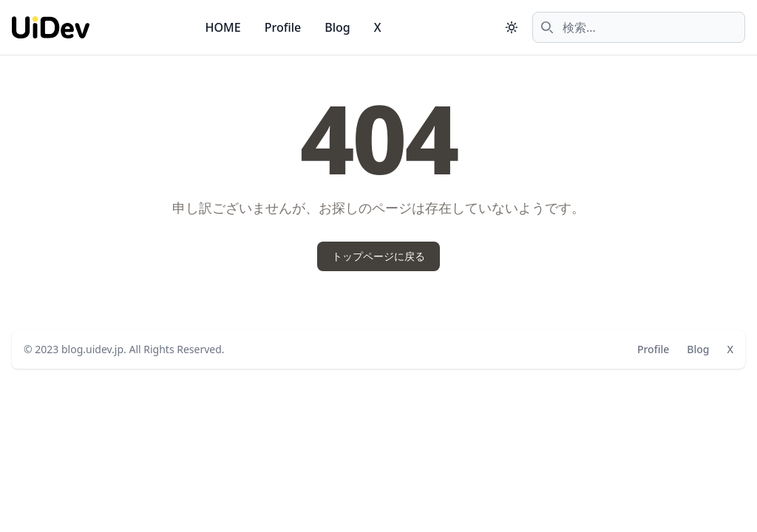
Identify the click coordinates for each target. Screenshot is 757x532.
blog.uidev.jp (92, 349)
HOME (223, 27)
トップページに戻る (378, 256)
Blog (337, 27)
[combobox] (639, 27)
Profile (283, 27)
